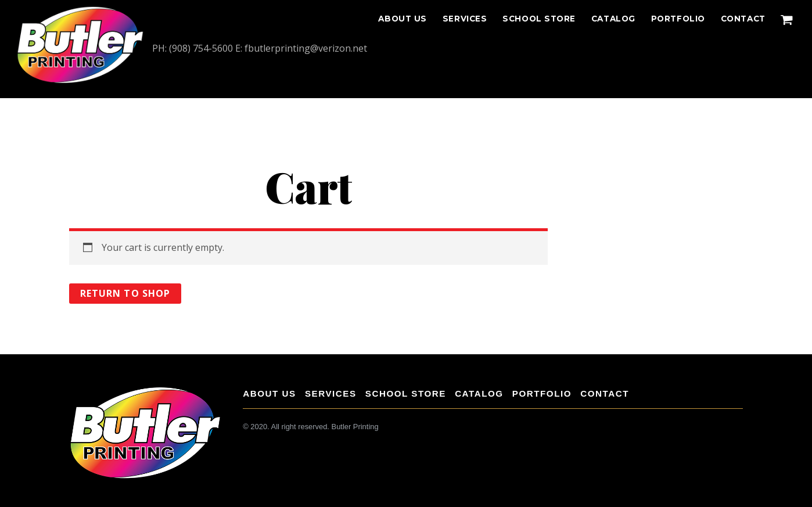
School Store (539, 19)
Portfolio (678, 19)
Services (465, 19)
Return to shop (125, 293)
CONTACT (743, 19)
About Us (402, 19)
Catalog (613, 19)
